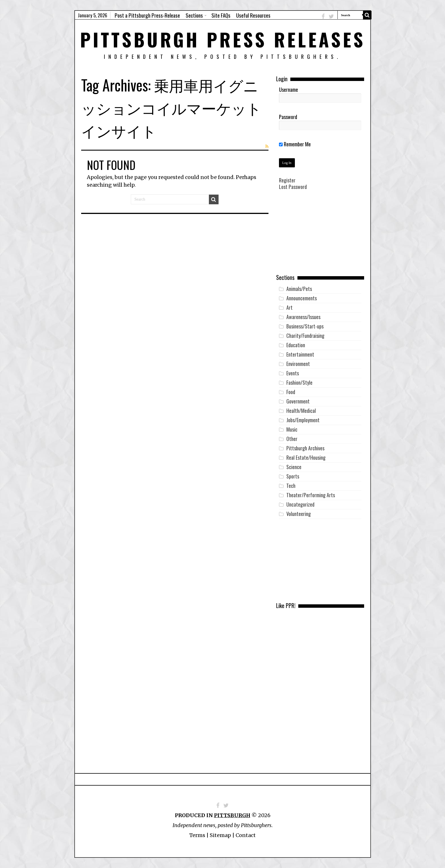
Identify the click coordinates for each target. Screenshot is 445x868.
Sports (293, 476)
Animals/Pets (299, 289)
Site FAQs (221, 15)
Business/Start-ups (305, 326)
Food (291, 392)
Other (292, 439)
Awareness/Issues (303, 317)
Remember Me (295, 144)
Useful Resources (253, 15)
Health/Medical (301, 411)
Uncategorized (300, 504)
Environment (298, 364)
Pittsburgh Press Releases (223, 39)
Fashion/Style (299, 382)
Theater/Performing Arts (311, 495)
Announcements (302, 298)
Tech (291, 486)
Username (288, 89)
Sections (194, 15)
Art (289, 307)
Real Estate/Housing (306, 457)
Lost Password (293, 187)
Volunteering (299, 514)
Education (296, 345)
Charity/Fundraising (305, 336)
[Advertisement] (320, 236)
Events (293, 373)
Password (288, 117)
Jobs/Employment (303, 420)
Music (292, 429)
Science (294, 467)
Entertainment (300, 354)
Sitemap (220, 835)
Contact (246, 835)
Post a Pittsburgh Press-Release (147, 15)
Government (298, 401)
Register (287, 180)
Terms (197, 835)
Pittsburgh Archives (305, 448)
